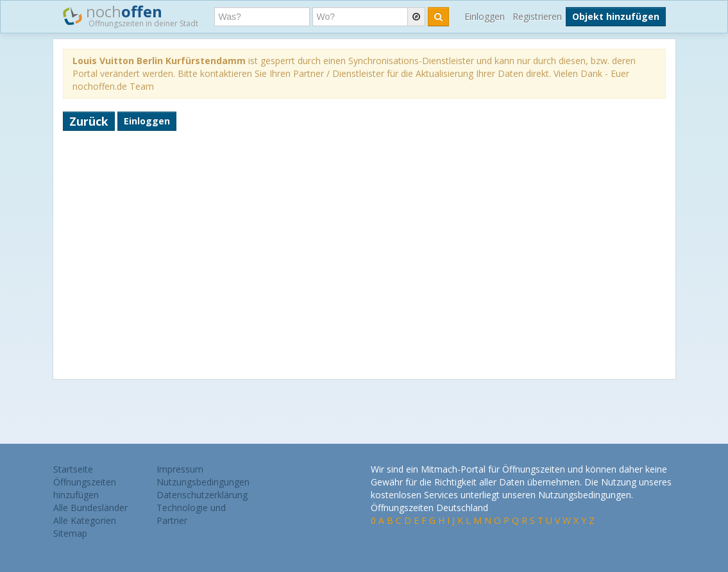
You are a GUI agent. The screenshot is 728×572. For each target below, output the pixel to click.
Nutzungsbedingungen (203, 482)
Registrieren (537, 16)
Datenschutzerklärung (202, 495)
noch (131, 15)
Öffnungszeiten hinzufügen (85, 488)
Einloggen (485, 16)
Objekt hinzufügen (616, 16)
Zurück (89, 121)
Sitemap (70, 533)
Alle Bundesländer (90, 508)
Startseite (73, 469)
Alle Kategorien (85, 520)
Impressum (180, 469)
